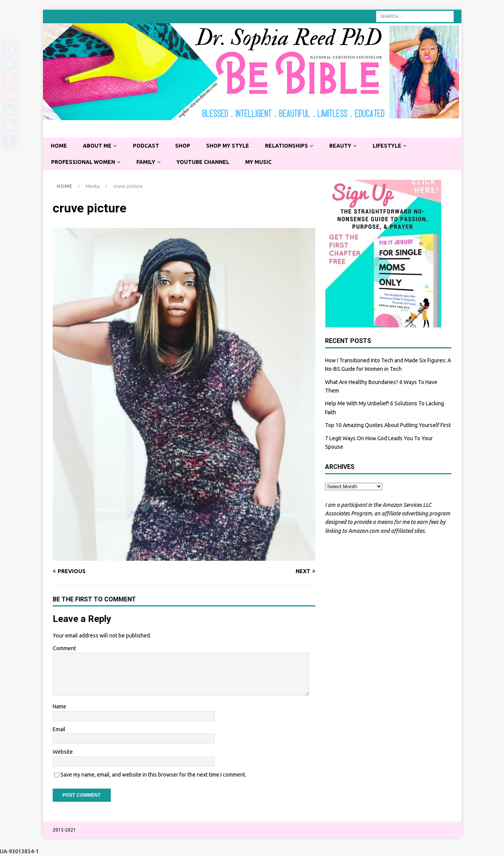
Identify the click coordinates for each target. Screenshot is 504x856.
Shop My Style (230, 146)
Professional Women (84, 162)
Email (59, 730)
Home (59, 146)
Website (63, 752)
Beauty (344, 146)
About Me (98, 146)
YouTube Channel (205, 162)
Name (59, 707)
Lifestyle (391, 146)
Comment (64, 648)
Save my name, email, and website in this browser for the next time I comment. (153, 775)
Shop (184, 146)
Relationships (290, 146)
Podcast (147, 146)
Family (147, 162)
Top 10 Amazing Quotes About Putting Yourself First (388, 425)
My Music (261, 162)
